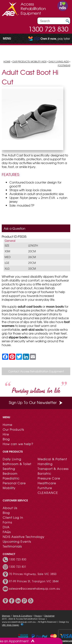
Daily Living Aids (59, 61)
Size (7, 245)
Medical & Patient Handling (52, 461)
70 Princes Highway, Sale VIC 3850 (33, 574)
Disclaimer (49, 616)
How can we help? (18, 444)
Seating (9, 469)
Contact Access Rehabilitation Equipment (36, 371)
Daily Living (12, 459)
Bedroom (10, 473)
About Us (10, 508)
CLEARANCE (48, 493)
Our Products (13, 429)
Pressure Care (49, 478)
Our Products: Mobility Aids (29, 61)
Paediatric (11, 478)
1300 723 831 (18, 567)
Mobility (9, 488)
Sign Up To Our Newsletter (36, 402)
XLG (7, 268)
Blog (6, 439)
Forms (7, 522)
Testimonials (12, 546)
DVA (6, 527)
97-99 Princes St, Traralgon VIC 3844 (34, 581)
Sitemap (6, 616)
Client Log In (13, 517)
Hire (6, 434)
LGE (7, 263)
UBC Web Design (10, 625)
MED (8, 257)
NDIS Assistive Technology (24, 537)
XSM (7, 251)
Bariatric (44, 473)
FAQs (7, 532)
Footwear (64, 65)
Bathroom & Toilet (17, 464)
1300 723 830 (48, 29)
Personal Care (14, 483)
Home (7, 61)
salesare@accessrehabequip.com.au (35, 589)
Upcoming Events (17, 541)
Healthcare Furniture (47, 485)
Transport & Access (53, 469)
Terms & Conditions (22, 616)
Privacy (38, 616)
